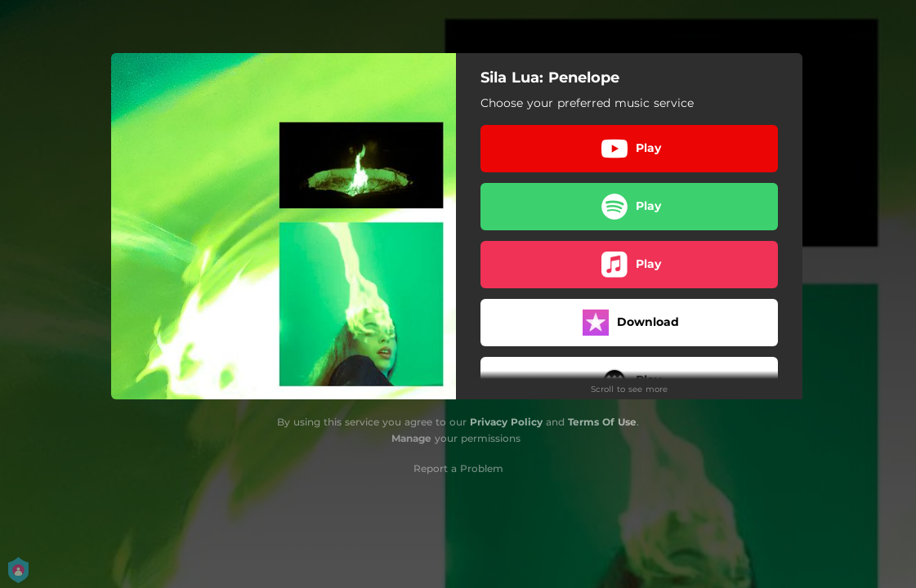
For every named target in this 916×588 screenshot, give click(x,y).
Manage (411, 438)
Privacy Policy (506, 422)
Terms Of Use (602, 422)
